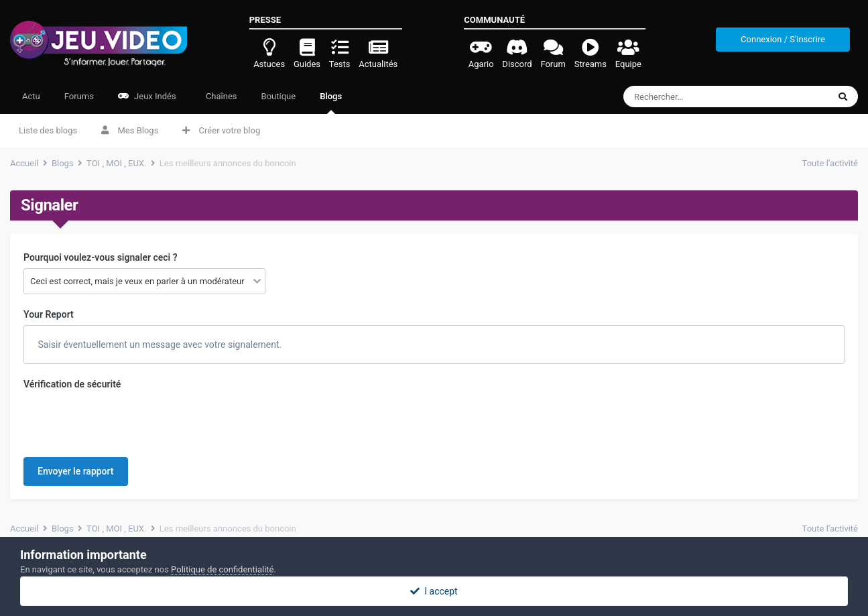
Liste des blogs (48, 130)
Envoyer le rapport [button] (76, 471)
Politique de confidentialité (222, 569)
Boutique (279, 96)
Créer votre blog (221, 130)
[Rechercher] (701, 97)
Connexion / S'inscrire (783, 39)
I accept (434, 591)
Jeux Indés (147, 96)
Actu (31, 96)
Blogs (331, 103)
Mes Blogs (130, 130)
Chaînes (221, 96)
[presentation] (125, 421)
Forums (79, 96)
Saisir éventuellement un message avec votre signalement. (159, 345)
